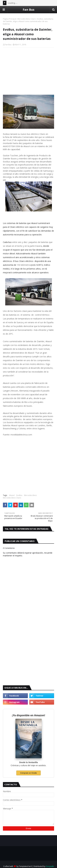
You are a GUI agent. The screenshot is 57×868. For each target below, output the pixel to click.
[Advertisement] (29, 71)
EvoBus (19, 495)
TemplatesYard (25, 866)
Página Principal (9, 19)
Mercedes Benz (30, 495)
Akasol (12, 495)
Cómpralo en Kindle (28, 773)
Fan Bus (29, 10)
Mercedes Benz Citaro (27, 19)
